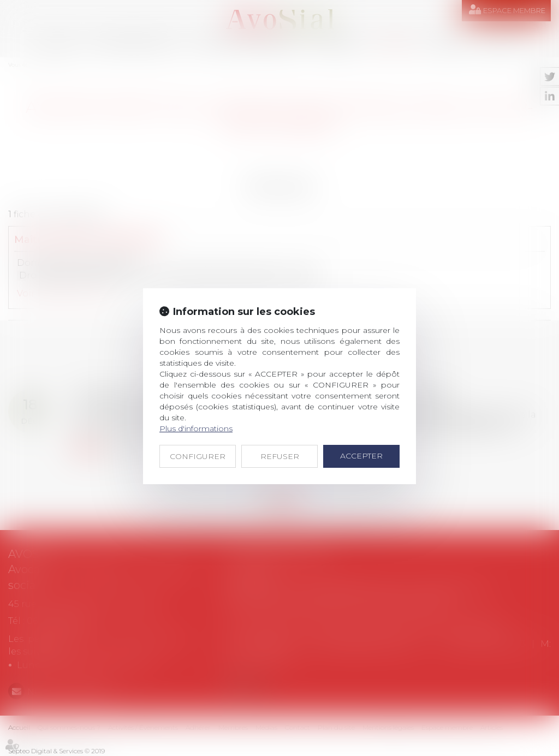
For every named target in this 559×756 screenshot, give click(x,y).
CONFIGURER (198, 456)
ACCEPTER (361, 456)
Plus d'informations (196, 428)
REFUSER (280, 456)
